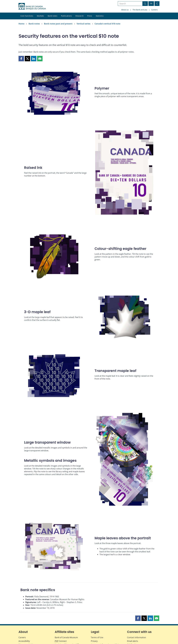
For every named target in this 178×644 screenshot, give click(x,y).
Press (90, 16)
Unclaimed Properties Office (68, 623)
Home (21, 24)
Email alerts (133, 619)
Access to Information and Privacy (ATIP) (107, 624)
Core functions (27, 16)
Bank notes (53, 16)
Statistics (100, 16)
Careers (154, 10)
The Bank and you (140, 10)
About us (125, 10)
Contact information (137, 616)
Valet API (131, 630)
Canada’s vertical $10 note (107, 24)
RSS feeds (132, 623)
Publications (66, 16)
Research (80, 16)
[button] (21, 59)
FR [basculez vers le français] (151, 4)
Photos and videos (27, 623)
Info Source (96, 629)
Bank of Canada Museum (66, 616)
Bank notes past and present (58, 24)
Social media (133, 626)
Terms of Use (97, 616)
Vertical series (83, 24)
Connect (61, 619)
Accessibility (24, 619)
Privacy (94, 619)
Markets (40, 16)
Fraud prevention (27, 630)
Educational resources (29, 626)
